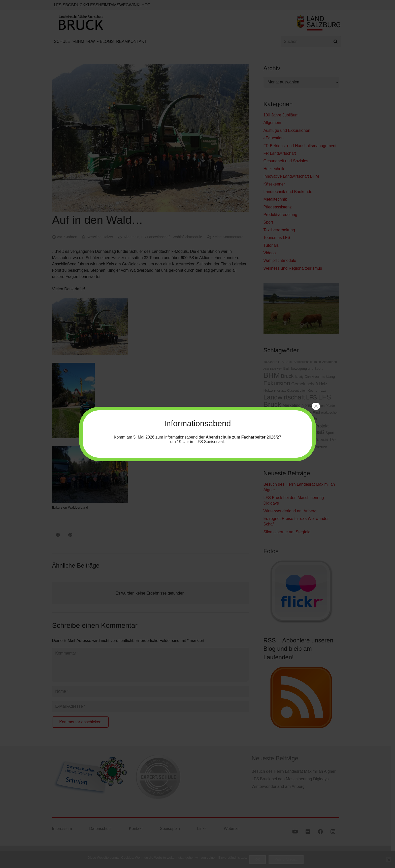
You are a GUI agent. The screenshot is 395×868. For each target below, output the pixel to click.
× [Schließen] (316, 406)
